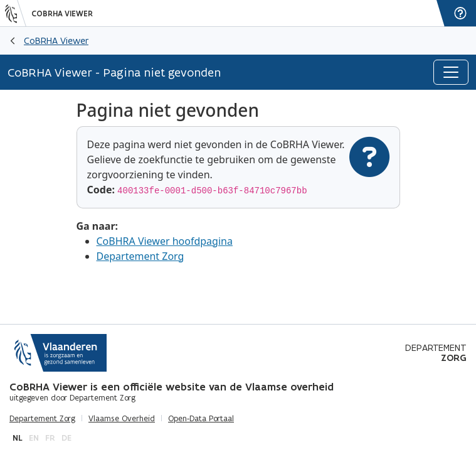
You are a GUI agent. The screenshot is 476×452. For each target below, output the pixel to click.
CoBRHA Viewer (62, 14)
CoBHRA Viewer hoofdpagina (165, 241)
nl (18, 438)
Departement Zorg (140, 256)
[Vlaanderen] (16, 13)
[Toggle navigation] (451, 72)
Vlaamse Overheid (122, 419)
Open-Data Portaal (201, 419)
